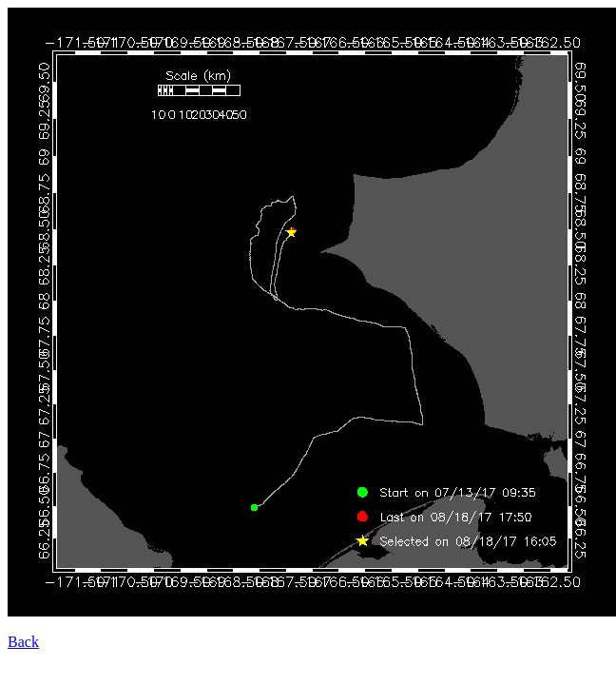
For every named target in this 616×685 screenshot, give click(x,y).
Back (23, 642)
